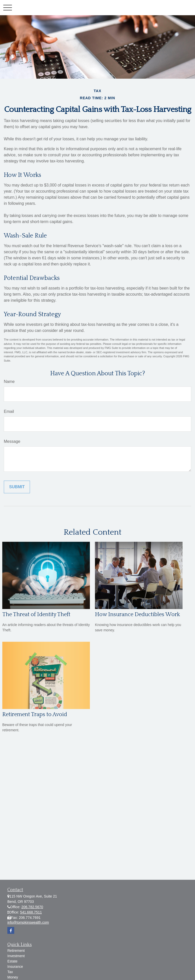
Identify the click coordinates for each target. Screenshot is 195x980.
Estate (12, 961)
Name (9, 382)
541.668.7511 (31, 912)
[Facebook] (11, 930)
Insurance (15, 967)
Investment (16, 956)
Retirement (16, 951)
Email (9, 411)
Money (13, 977)
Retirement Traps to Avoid (35, 714)
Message (12, 441)
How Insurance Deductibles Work (137, 614)
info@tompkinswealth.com (28, 922)
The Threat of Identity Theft (36, 614)
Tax (10, 972)
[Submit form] (17, 487)
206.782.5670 (32, 907)
